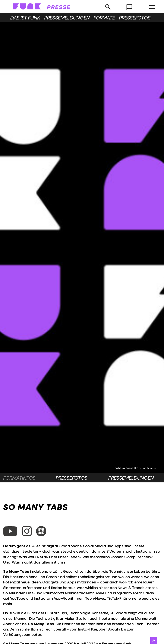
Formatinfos (19, 478)
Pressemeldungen (67, 18)
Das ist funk (25, 18)
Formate (104, 18)
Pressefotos (135, 18)
